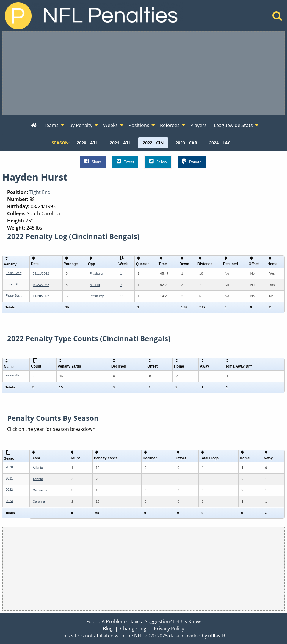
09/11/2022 (41, 273)
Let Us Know (187, 621)
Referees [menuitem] (170, 125)
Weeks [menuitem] (110, 125)
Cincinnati (40, 490)
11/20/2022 (41, 296)
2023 (9, 501)
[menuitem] (34, 126)
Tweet (125, 161)
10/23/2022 (41, 285)
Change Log (133, 629)
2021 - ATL (120, 143)
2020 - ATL (87, 143)
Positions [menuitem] (139, 125)
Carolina (39, 501)
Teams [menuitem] (51, 125)
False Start (14, 273)
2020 (9, 467)
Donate (192, 161)
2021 (9, 478)
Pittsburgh (97, 273)
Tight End (40, 192)
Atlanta (95, 285)
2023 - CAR (186, 143)
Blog (108, 629)
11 (122, 296)
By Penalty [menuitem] (81, 125)
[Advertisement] (143, 73)
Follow (158, 161)
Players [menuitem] (199, 125)
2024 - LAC (220, 143)
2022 (9, 490)
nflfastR (217, 636)
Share (93, 161)
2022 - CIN (153, 143)
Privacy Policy (169, 629)
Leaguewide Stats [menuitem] (233, 125)
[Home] (277, 18)
